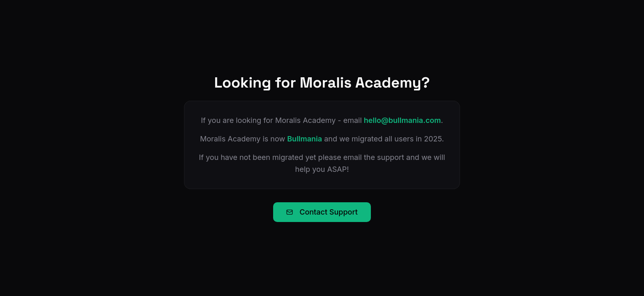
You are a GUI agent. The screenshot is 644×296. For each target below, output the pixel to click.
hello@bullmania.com (402, 120)
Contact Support (322, 212)
